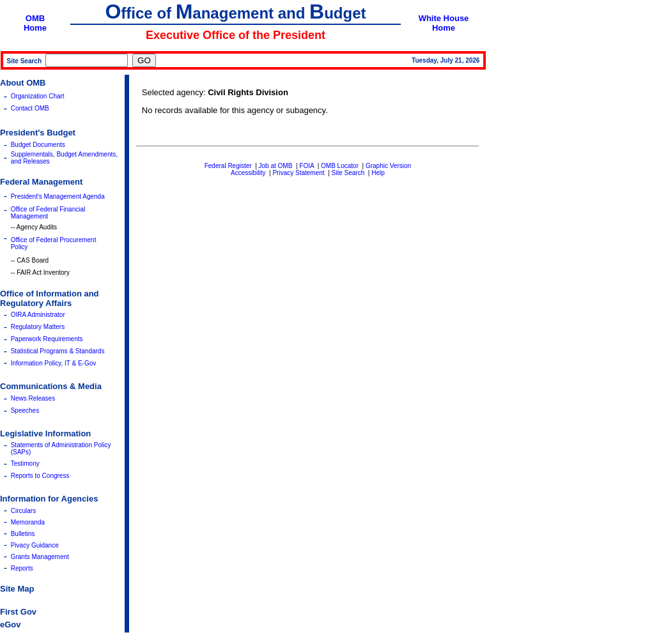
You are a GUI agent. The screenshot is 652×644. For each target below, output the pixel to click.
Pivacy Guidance (35, 545)
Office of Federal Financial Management (48, 213)
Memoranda (28, 522)
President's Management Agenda (58, 196)
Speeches (25, 410)
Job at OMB (276, 166)
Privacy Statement (298, 173)
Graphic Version (388, 166)
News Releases (33, 398)
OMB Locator (340, 166)
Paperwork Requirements (47, 339)
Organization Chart (38, 96)
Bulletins (23, 534)
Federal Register (228, 166)
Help (378, 173)
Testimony (25, 464)
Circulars (23, 511)
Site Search (348, 173)
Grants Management (40, 557)
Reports (22, 568)
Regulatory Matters (38, 327)
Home (35, 28)
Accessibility (248, 173)
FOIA (307, 166)
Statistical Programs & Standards (58, 351)
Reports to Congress (40, 476)
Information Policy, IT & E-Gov (54, 363)
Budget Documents (38, 145)
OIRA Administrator (38, 315)
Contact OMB (30, 108)
